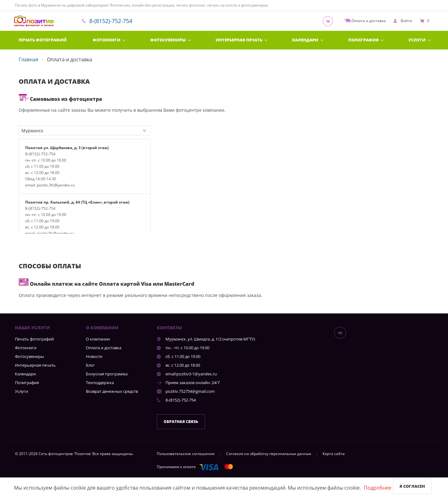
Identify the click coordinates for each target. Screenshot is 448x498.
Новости (94, 356)
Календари (305, 40)
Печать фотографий (43, 40)
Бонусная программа (107, 374)
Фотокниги (107, 40)
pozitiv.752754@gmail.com (190, 391)
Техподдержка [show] (100, 383)
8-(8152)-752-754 (111, 21)
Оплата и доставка (104, 348)
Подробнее (378, 488)
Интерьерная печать (239, 40)
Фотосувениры (168, 40)
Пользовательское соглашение (186, 454)
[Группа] (330, 21)
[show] (403, 21)
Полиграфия (363, 40)
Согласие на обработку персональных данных (269, 454)
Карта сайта (334, 454)
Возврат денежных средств (112, 391)
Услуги (417, 40)
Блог (90, 365)
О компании (98, 339)
